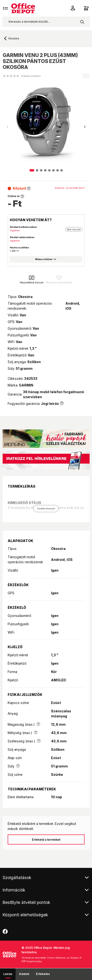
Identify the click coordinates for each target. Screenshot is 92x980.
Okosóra (14, 38)
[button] (85, 127)
